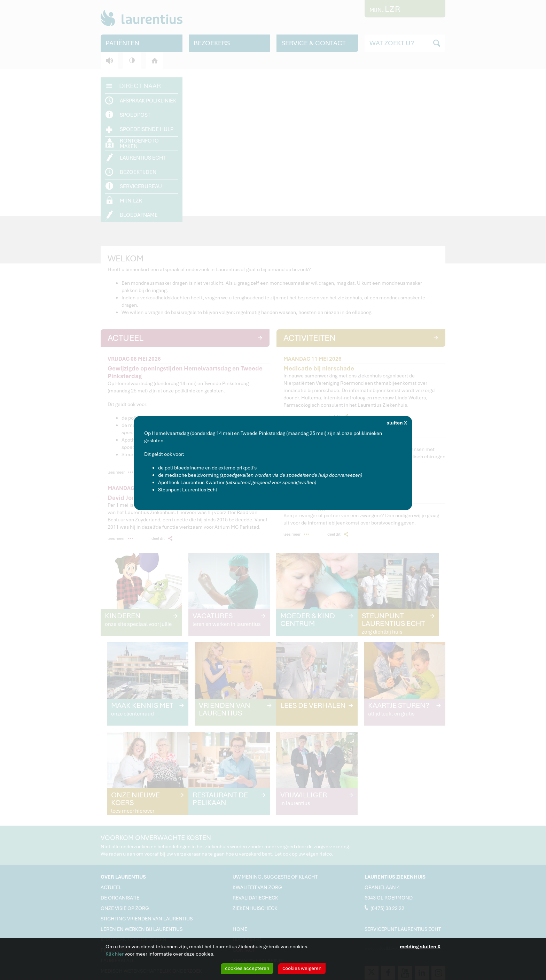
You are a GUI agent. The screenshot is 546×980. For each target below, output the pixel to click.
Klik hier (115, 954)
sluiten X (397, 423)
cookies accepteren (247, 968)
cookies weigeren (302, 968)
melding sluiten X (420, 947)
